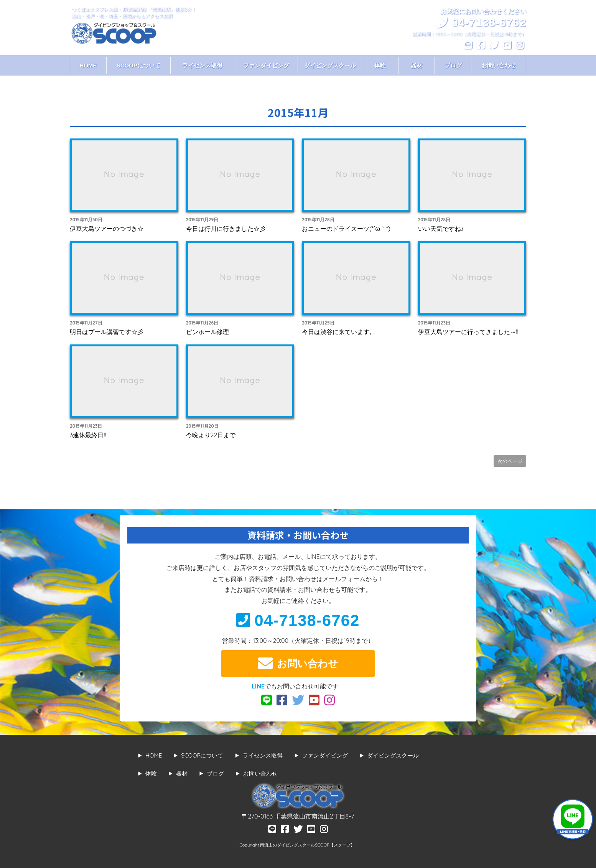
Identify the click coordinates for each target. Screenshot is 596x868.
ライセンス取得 (202, 65)
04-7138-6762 (298, 620)
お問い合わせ (499, 65)
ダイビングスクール (330, 65)
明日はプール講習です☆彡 (107, 332)
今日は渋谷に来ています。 (339, 332)
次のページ (510, 461)
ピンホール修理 (207, 332)
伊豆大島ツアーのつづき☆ (107, 229)
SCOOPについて (138, 65)
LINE (258, 686)
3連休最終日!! (88, 435)
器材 (417, 65)
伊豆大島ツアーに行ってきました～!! (468, 332)
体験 (380, 65)
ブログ (453, 65)
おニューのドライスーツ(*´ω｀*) (346, 229)
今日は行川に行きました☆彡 (226, 229)
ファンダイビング (266, 65)
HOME (88, 65)
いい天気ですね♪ (441, 229)
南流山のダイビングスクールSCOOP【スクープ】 (308, 845)
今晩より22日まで (211, 435)
